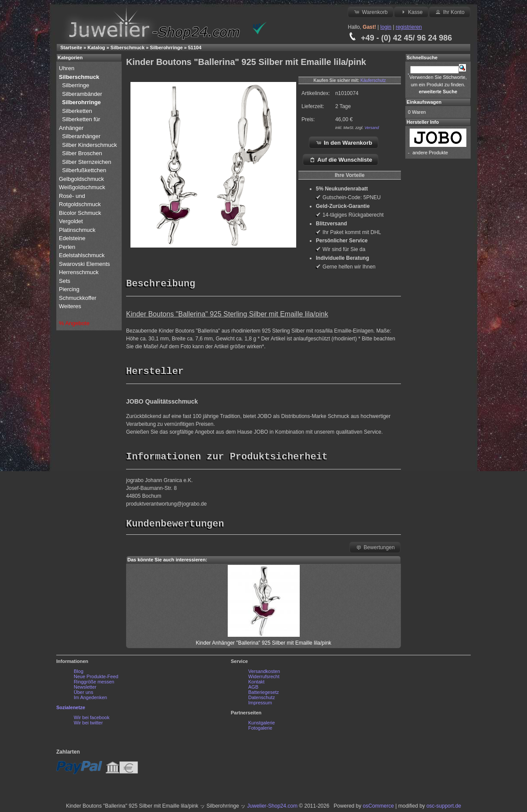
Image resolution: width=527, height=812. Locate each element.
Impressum (260, 705)
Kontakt (256, 684)
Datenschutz (262, 700)
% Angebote (74, 323)
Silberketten (77, 111)
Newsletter (85, 689)
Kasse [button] (411, 12)
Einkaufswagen (424, 102)
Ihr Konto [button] (449, 12)
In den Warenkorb (344, 143)
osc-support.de (443, 808)
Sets (65, 281)
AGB (253, 689)
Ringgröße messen (94, 684)
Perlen (68, 247)
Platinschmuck (78, 230)
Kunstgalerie (262, 725)
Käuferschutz (373, 80)
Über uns (84, 694)
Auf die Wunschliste (340, 160)
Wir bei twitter (88, 725)
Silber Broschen (82, 153)
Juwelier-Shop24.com (272, 808)
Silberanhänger (81, 136)
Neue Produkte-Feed (96, 679)
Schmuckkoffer (78, 298)
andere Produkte (430, 153)
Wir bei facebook (92, 720)
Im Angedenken (90, 700)
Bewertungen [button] (375, 549)
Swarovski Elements (84, 264)
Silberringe (75, 85)
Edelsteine (73, 238)
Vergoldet (72, 221)
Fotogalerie (260, 730)
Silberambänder (82, 94)
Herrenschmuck (80, 272)
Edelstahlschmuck (82, 255)
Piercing (69, 289)
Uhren (67, 68)
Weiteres (71, 306)
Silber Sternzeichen (87, 162)
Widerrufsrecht (264, 679)
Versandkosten (264, 673)
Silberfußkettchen (84, 170)
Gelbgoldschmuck (82, 179)
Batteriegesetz (263, 694)
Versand (371, 128)
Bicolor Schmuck (81, 213)
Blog (79, 673)
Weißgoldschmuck (83, 187)
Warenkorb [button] (370, 12)
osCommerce (378, 808)
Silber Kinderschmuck (89, 145)
